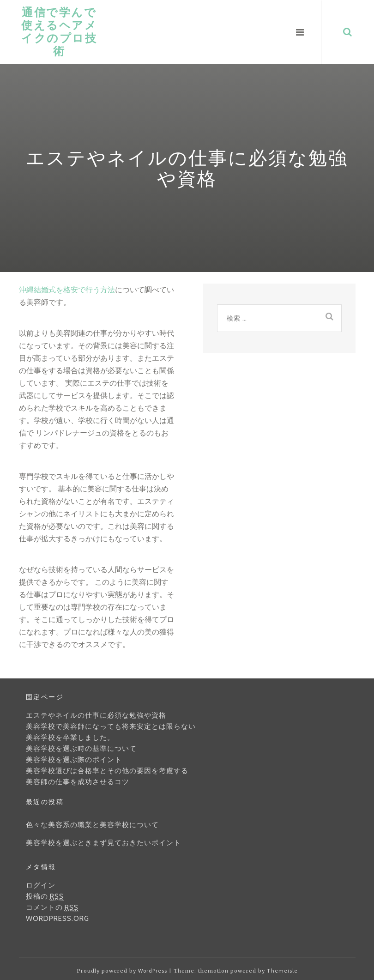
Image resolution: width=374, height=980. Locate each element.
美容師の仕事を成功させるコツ (78, 782)
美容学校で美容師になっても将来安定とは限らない (111, 726)
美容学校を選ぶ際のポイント (74, 760)
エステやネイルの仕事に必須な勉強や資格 (96, 715)
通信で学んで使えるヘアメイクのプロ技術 (59, 32)
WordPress (153, 971)
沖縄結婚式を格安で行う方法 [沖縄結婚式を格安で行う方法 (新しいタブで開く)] (67, 290)
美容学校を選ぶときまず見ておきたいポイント (103, 843)
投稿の (45, 897)
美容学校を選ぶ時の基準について (81, 749)
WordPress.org (57, 919)
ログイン (41, 885)
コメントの (52, 908)
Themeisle (282, 971)
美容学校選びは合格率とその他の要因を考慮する (107, 771)
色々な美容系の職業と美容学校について (92, 825)
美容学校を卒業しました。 (70, 738)
